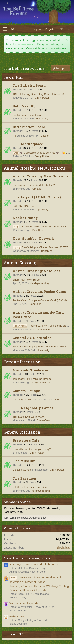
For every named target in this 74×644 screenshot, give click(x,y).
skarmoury (42, 119)
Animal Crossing (20, 263)
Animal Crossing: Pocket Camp (39, 292)
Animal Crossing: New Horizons (35, 168)
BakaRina (38, 230)
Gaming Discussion (22, 362)
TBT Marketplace (28, 144)
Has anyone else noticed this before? (34, 185)
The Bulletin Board (29, 85)
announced (28, 44)
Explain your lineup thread (27, 115)
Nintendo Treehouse (30, 370)
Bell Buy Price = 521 (24, 206)
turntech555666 (41, 491)
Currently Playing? (23, 400)
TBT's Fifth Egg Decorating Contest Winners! (38, 94)
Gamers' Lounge (26, 391)
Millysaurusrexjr (41, 382)
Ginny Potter (42, 98)
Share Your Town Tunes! (27, 280)
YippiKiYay (42, 209)
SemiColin (35, 304)
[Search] (69, 29)
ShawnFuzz (44, 420)
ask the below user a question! (30, 487)
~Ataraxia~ (17, 616)
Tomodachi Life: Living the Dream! (32, 379)
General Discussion (22, 432)
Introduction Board (29, 127)
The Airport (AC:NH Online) (37, 197)
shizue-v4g (43, 350)
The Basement (25, 478)
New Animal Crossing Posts (27, 558)
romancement (42, 329)
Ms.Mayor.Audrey (39, 283)
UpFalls (37, 189)
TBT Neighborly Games (33, 408)
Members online (17, 502)
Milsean (45, 136)
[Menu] (5, 29)
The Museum (24, 461)
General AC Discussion (32, 338)
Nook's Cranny (25, 218)
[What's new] (61, 29)
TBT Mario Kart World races (29, 417)
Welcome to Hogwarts (24, 603)
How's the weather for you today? (32, 449)
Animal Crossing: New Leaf (36, 271)
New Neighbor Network (33, 239)
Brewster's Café (26, 440)
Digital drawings (22, 470)
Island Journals (18, 610)
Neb (56, 400)
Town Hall (14, 77)
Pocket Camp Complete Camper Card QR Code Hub (43, 300)
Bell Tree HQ (24, 106)
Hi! (14, 136)
